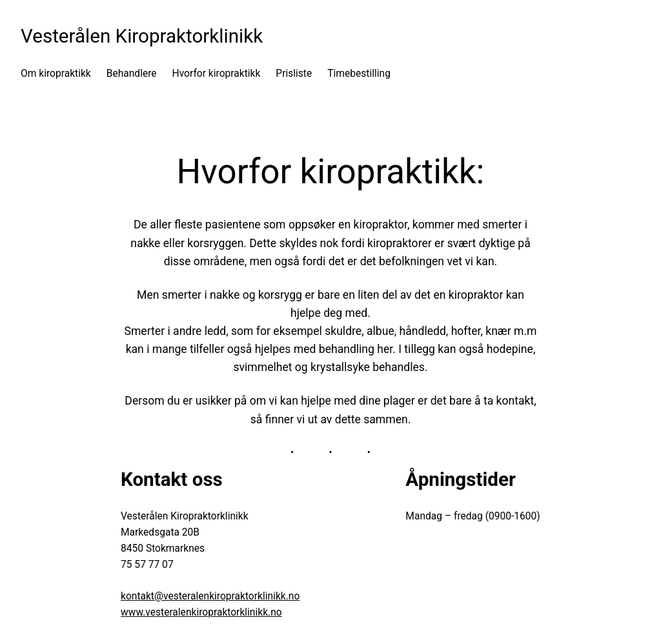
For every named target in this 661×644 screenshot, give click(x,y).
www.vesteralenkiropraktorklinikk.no (201, 612)
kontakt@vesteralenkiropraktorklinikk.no (210, 596)
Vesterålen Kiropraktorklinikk (142, 36)
